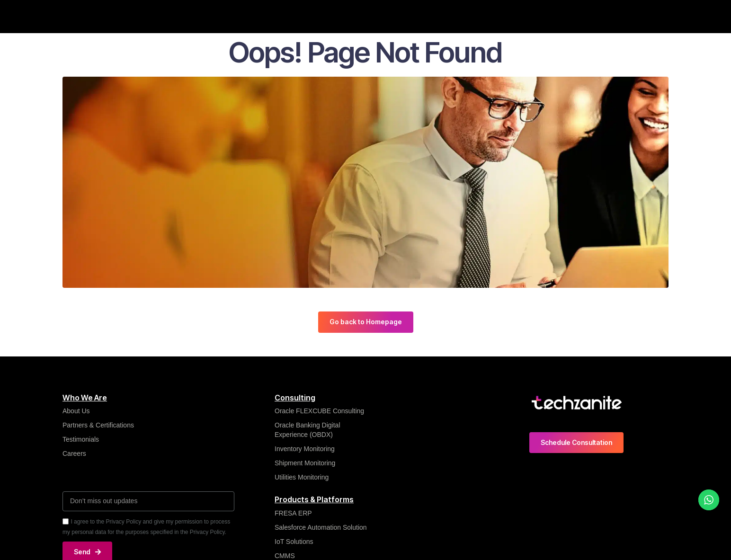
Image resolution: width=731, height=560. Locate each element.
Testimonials (81, 439)
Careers (568, 16)
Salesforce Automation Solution (321, 527)
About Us (76, 411)
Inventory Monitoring (305, 449)
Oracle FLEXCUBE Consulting (320, 411)
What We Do (244, 16)
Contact (612, 16)
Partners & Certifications (98, 425)
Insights (294, 16)
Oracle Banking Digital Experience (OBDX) (308, 430)
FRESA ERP (293, 513)
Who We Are (185, 16)
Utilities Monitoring (302, 477)
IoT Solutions (294, 542)
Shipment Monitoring (305, 463)
